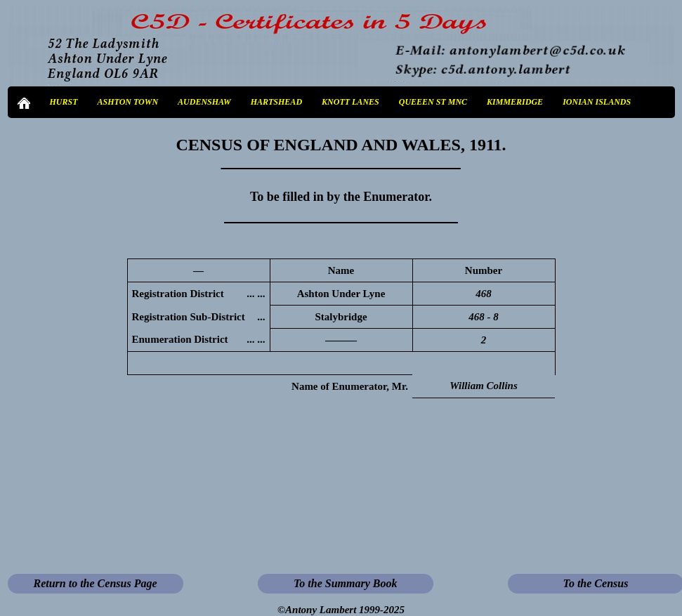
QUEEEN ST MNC (433, 102)
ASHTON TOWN (128, 102)
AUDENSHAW (204, 102)
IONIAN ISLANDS (597, 102)
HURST (64, 102)
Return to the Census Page (95, 583)
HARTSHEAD (276, 102)
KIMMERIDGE (515, 102)
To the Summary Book (345, 583)
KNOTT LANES (350, 102)
